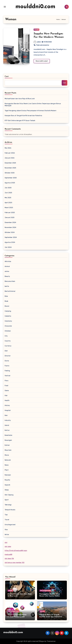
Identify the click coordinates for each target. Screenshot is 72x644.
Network (8, 460)
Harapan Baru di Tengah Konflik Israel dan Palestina (23, 116)
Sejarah (7, 485)
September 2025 (11, 178)
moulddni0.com (35, 7)
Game (7, 391)
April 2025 (8, 203)
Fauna (7, 366)
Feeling (7, 371)
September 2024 (11, 237)
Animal (7, 266)
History (7, 405)
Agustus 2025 (10, 183)
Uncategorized (10, 525)
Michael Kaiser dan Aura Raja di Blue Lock (20, 99)
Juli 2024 (8, 247)
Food (6, 386)
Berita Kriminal (10, 291)
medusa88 (8, 554)
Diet (6, 351)
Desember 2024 (10, 222)
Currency (8, 346)
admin (37, 42)
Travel (7, 520)
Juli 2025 (8, 188)
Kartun (7, 430)
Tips (6, 515)
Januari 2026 (10, 158)
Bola (6, 296)
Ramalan (8, 475)
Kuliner (7, 445)
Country (8, 341)
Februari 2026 (10, 153)
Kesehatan (9, 435)
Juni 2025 (8, 193)
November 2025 (10, 168)
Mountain (8, 450)
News (7, 465)
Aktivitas (8, 261)
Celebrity (8, 316)
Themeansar (51, 641)
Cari (7, 76)
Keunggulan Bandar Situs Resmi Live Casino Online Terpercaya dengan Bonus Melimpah (33, 105)
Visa (6, 530)
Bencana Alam (10, 281)
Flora (6, 381)
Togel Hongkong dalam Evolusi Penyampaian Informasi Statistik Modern (31, 111)
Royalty (7, 480)
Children (8, 331)
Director (8, 356)
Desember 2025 (10, 163)
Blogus (42, 641)
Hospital (8, 410)
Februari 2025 (10, 213)
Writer (7, 535)
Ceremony (8, 321)
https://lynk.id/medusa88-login (16, 551)
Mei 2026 (8, 148)
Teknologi (8, 505)
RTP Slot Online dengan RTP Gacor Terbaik (20, 121)
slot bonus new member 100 (15, 563)
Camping (8, 311)
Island (7, 425)
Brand (36, 30)
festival (7, 376)
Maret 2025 (9, 208)
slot (6, 542)
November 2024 (10, 227)
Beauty (7, 276)
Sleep (7, 490)
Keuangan (8, 440)
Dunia (7, 361)
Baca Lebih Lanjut (42, 61)
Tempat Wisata (10, 510)
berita (7, 286)
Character (8, 326)
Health (7, 400)
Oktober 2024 (10, 232)
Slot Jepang (9, 495)
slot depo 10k (9, 559)
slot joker (8, 547)
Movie (7, 455)
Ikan (6, 415)
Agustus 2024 (10, 242)
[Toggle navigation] (5, 7)
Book (6, 301)
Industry (8, 420)
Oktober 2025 (10, 173)
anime (7, 271)
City (6, 336)
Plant (7, 470)
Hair (6, 395)
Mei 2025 (8, 198)
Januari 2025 (10, 217)
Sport (7, 500)
